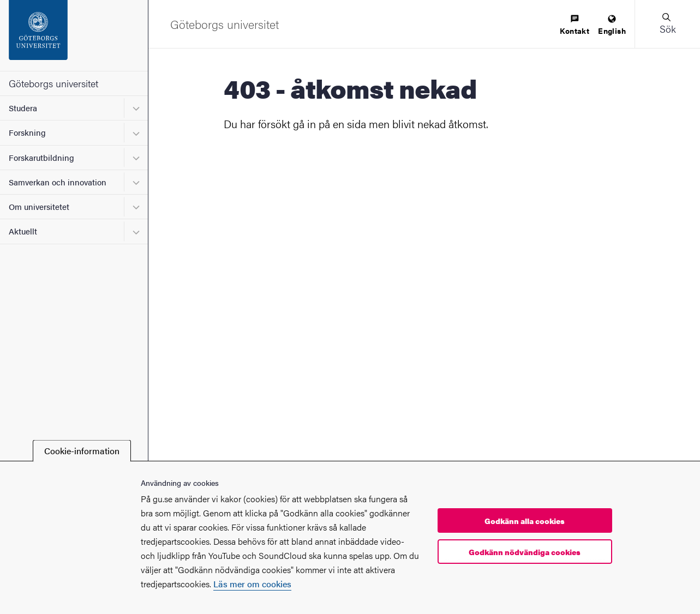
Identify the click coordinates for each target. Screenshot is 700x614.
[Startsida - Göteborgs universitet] (74, 35)
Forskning (27, 132)
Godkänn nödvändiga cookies (525, 552)
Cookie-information (82, 451)
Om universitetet (39, 206)
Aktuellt (23, 231)
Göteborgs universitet (53, 83)
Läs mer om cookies (252, 584)
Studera (23, 108)
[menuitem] (575, 25)
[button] (667, 24)
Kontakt (575, 25)
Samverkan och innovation (58, 182)
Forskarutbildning (41, 157)
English (612, 25)
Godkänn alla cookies (525, 521)
